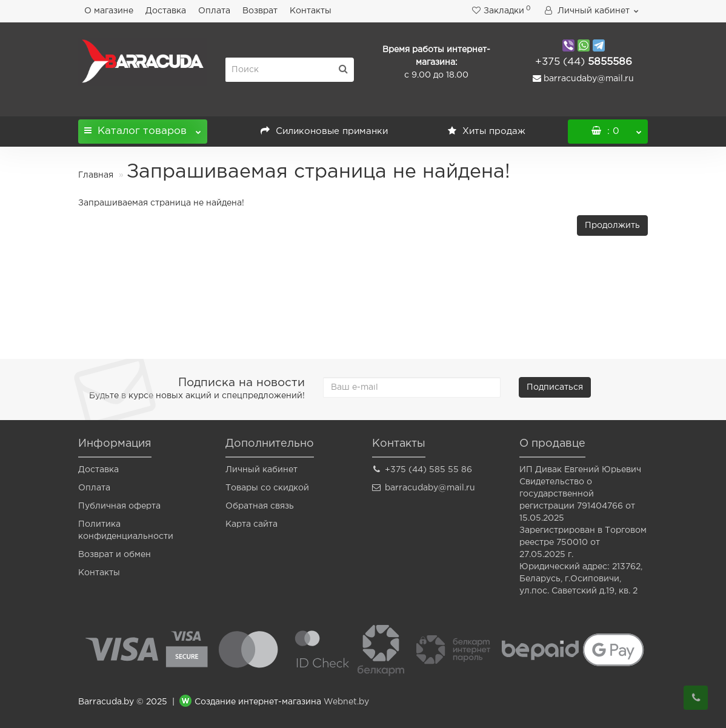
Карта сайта (251, 524)
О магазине (109, 11)
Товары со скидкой (267, 488)
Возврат (260, 11)
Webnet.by (346, 702)
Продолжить (612, 225)
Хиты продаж (487, 131)
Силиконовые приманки (324, 131)
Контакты (311, 11)
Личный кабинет (261, 470)
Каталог (143, 128)
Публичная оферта (119, 506)
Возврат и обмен (115, 555)
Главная (96, 175)
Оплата (214, 11)
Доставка (166, 11)
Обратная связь (260, 506)
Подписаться (555, 387)
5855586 (584, 62)
